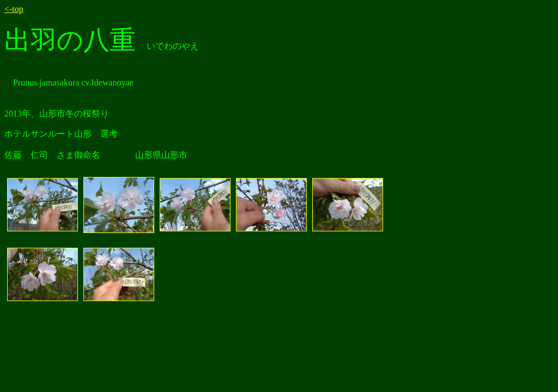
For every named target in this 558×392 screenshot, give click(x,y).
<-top (14, 9)
